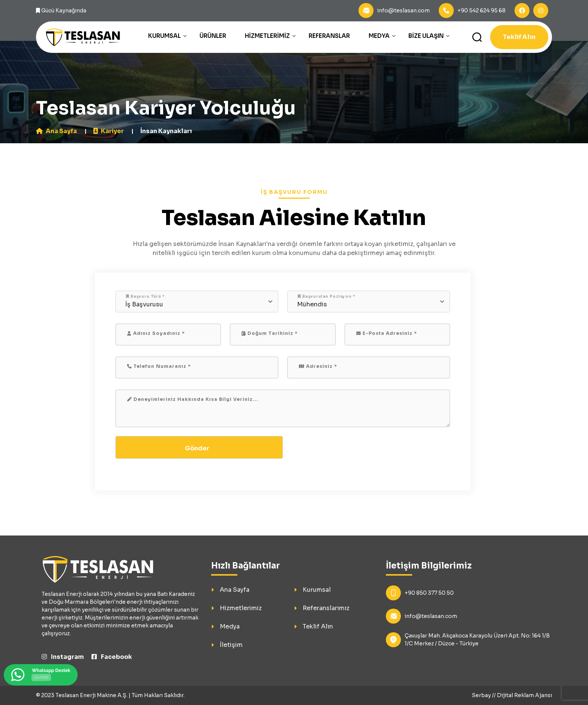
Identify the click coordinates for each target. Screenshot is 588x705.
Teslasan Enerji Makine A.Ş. (91, 695)
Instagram (63, 657)
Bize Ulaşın (426, 36)
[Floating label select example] (197, 301)
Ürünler (213, 36)
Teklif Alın (519, 37)
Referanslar (329, 36)
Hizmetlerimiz (267, 36)
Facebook (112, 657)
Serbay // (484, 695)
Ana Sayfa (56, 131)
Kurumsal (164, 36)
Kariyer (109, 131)
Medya (379, 36)
